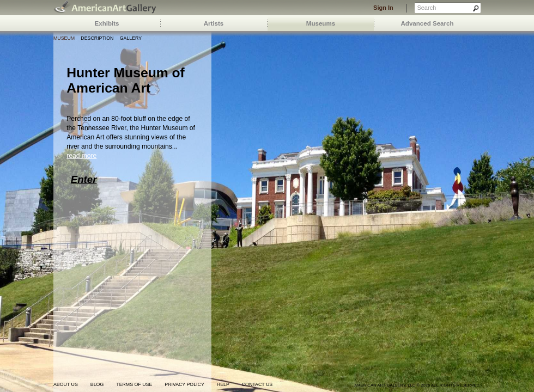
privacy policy (184, 384)
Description (97, 38)
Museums (321, 23)
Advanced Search (427, 23)
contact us (257, 384)
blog (97, 384)
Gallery (131, 38)
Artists (214, 23)
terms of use (134, 384)
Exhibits (107, 23)
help (223, 384)
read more (81, 156)
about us (66, 384)
